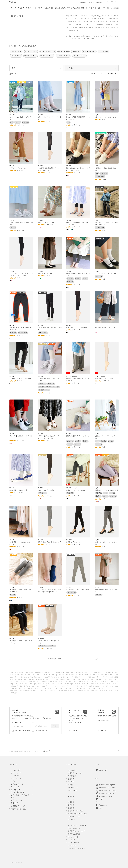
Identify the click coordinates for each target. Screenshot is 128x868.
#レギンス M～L (16, 51)
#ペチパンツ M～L (79, 56)
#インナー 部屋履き (63, 56)
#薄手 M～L (76, 51)
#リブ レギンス (16, 56)
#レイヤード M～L (89, 51)
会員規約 (38, 731)
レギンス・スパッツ (34, 751)
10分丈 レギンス (47, 751)
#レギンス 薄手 (64, 51)
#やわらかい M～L (30, 56)
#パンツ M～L (103, 51)
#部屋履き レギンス (47, 56)
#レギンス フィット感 (48, 51)
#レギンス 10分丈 (31, 51)
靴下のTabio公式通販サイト (18, 751)
